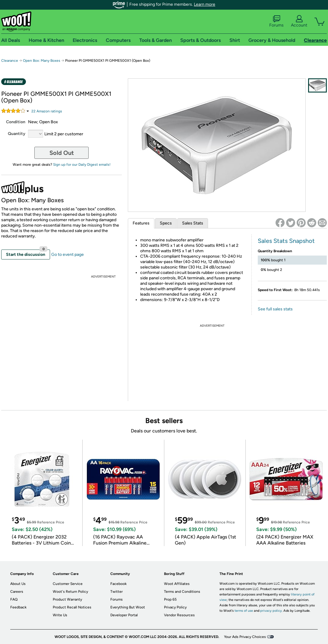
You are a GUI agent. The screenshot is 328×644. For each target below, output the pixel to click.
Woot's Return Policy (70, 592)
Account (299, 21)
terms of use (244, 611)
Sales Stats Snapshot (286, 241)
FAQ (14, 599)
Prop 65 (170, 599)
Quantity (17, 134)
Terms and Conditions (182, 592)
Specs (166, 223)
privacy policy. (271, 611)
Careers (17, 592)
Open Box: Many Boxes (42, 61)
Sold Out (62, 153)
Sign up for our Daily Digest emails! (82, 165)
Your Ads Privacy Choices (245, 637)
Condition (16, 122)
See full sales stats (275, 309)
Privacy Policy (175, 607)
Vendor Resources (179, 615)
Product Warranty (67, 599)
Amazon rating (47, 111)
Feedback (18, 607)
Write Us (60, 615)
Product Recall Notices (72, 607)
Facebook (118, 584)
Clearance (10, 61)
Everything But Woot (128, 607)
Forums (276, 21)
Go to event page (68, 254)
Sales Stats (193, 223)
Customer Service (68, 584)
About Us (18, 584)
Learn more (205, 4)
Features (141, 223)
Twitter (117, 592)
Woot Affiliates (177, 584)
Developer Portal (124, 615)
